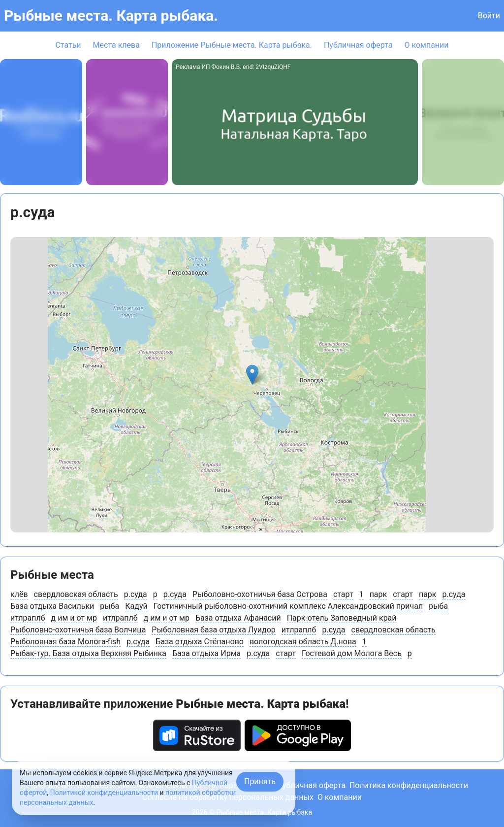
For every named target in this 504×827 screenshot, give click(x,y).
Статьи (68, 45)
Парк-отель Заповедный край (342, 618)
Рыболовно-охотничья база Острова (260, 594)
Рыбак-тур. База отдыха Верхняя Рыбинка (88, 653)
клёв (19, 594)
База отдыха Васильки (52, 606)
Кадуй (136, 606)
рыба (110, 606)
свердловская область (76, 594)
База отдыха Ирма (206, 653)
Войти (489, 16)
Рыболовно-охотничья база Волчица (78, 630)
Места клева (116, 45)
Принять (260, 781)
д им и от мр (74, 618)
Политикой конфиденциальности (104, 793)
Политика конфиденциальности (409, 785)
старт (343, 594)
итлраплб (28, 618)
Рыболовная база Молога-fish (65, 642)
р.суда (136, 594)
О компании (426, 45)
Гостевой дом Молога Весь (352, 653)
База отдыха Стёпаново (200, 642)
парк (378, 594)
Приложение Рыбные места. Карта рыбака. (232, 45)
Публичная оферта (358, 45)
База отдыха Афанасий (238, 618)
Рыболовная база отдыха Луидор (213, 630)
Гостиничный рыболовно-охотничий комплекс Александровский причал (288, 606)
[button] (252, 375)
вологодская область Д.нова (303, 642)
